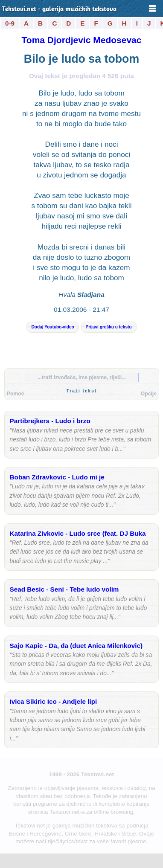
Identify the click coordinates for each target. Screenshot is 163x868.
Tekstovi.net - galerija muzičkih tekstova (60, 10)
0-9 (10, 23)
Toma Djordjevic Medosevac (82, 40)
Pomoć (15, 394)
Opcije (149, 394)
